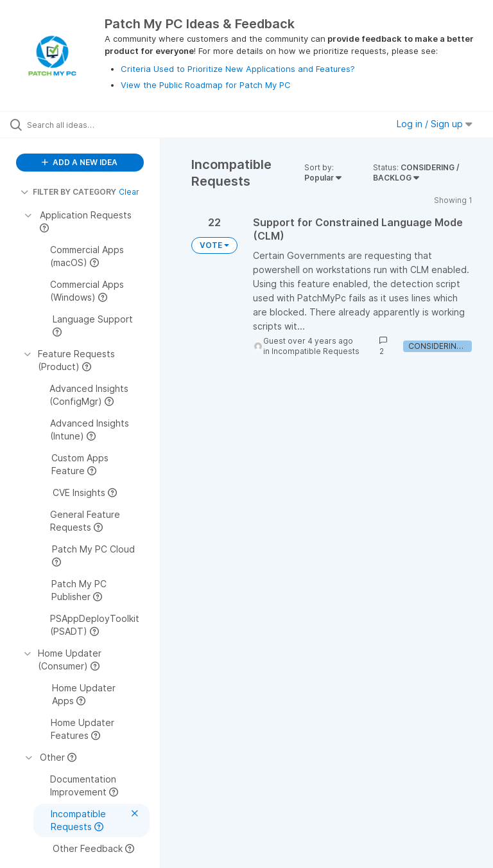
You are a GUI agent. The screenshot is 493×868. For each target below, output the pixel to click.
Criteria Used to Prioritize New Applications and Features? (238, 69)
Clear (129, 192)
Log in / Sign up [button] (435, 124)
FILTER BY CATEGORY (68, 192)
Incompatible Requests (316, 351)
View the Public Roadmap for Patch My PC (206, 85)
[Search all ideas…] (87, 125)
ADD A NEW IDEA (80, 162)
